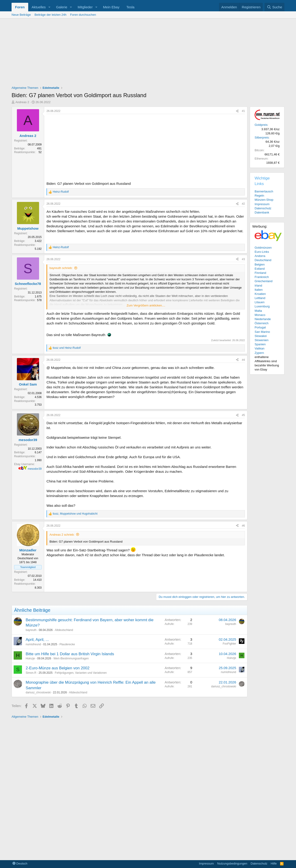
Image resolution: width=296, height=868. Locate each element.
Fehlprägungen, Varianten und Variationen (81, 673)
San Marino (262, 332)
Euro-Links (262, 252)
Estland (260, 269)
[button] (49, 7)
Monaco (260, 315)
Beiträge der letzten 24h (50, 15)
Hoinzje (30, 658)
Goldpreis (261, 125)
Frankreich (262, 277)
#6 (243, 526)
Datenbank (262, 212)
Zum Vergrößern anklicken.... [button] (146, 305)
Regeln (259, 196)
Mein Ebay (111, 7)
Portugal (260, 327)
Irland (258, 286)
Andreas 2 (22, 102)
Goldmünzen (263, 248)
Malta (258, 311)
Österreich (262, 323)
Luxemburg (262, 306)
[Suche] (274, 7)
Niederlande (263, 319)
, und (75, 514)
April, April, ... (37, 640)
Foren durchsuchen (83, 15)
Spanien (260, 344)
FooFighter (229, 644)
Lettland (260, 298)
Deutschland (263, 260)
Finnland (260, 273)
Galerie (62, 7)
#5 (243, 415)
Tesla (130, 7)
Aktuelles (39, 7)
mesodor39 (35, 469)
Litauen (260, 302)
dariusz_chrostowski (38, 692)
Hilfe (274, 863)
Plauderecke (67, 644)
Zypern (259, 353)
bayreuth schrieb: (61, 268)
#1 (243, 111)
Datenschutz (263, 208)
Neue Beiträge (21, 15)
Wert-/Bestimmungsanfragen (71, 658)
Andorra (260, 256)
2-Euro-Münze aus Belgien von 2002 (58, 668)
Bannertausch (264, 191)
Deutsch (20, 863)
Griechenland (264, 281)
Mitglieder (85, 7)
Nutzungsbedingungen (232, 863)
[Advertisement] (148, 53)
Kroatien (260, 294)
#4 (243, 360)
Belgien (260, 264)
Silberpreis (262, 137)
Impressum (262, 204)
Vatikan (259, 348)
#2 (243, 204)
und (67, 348)
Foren (20, 7)
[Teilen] (237, 111)
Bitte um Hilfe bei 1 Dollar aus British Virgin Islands (70, 654)
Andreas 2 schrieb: (62, 535)
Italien (259, 290)
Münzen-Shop (264, 200)
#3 (243, 259)
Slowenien (262, 340)
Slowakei (261, 336)
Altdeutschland (64, 630)
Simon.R (31, 673)
